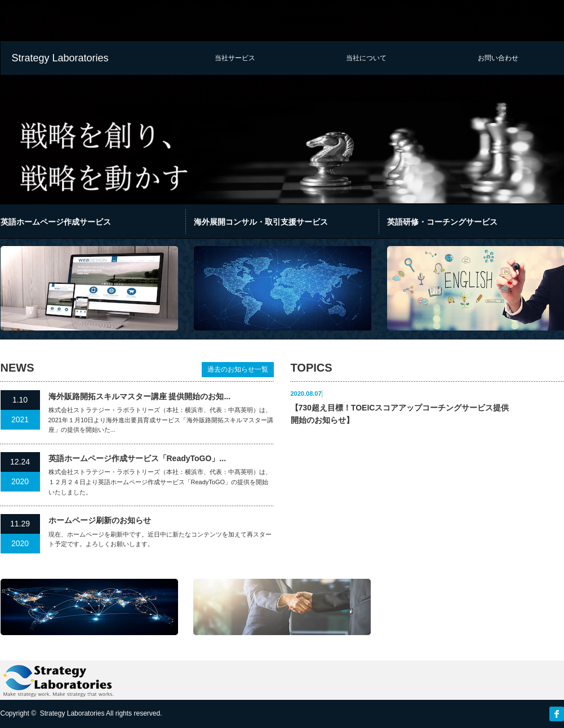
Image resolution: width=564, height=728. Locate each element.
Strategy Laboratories (60, 58)
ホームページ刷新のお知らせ (100, 520)
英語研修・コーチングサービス (442, 222)
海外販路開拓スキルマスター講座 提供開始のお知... (140, 396)
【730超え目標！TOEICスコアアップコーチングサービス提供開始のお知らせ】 (400, 414)
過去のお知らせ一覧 (238, 369)
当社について (366, 58)
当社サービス (235, 58)
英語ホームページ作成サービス (56, 222)
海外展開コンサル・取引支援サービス (261, 222)
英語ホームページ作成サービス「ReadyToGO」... (137, 458)
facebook (557, 714)
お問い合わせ (498, 58)
